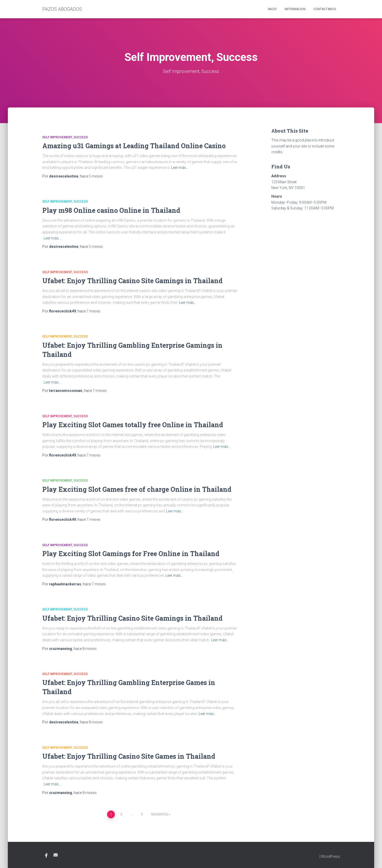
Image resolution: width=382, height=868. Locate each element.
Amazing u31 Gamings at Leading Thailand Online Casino (134, 146)
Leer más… (180, 168)
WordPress (331, 856)
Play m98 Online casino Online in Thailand (111, 210)
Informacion (295, 9)
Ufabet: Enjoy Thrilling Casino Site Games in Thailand (129, 756)
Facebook (46, 856)
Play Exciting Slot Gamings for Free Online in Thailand (131, 554)
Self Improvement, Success (65, 137)
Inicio (272, 9)
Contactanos (325, 9)
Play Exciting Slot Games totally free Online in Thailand (133, 425)
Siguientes (159, 814)
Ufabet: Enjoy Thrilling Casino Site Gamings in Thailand (132, 281)
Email (56, 855)
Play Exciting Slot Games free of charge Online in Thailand (137, 489)
